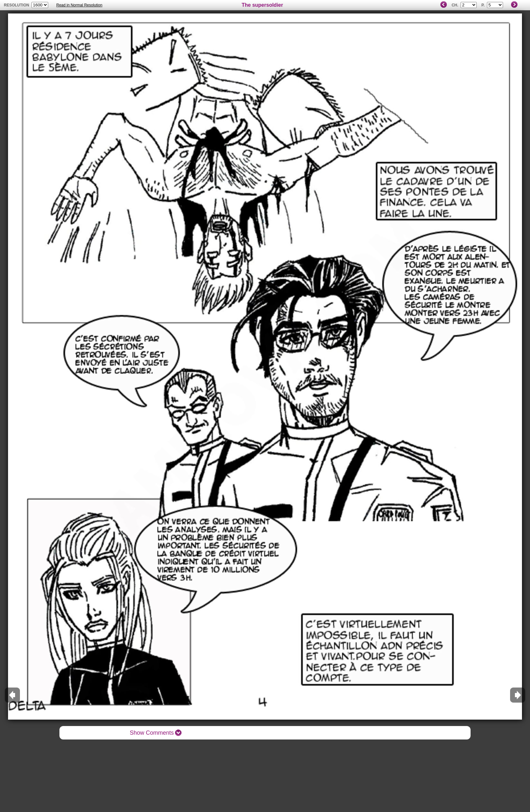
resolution (17, 5)
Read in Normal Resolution (79, 5)
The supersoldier (262, 5)
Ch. (455, 5)
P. (483, 5)
